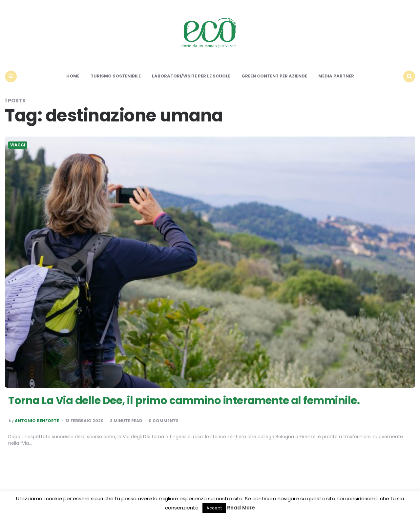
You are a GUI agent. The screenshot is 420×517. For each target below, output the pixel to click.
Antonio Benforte (37, 421)
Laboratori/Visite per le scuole (191, 76)
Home (73, 76)
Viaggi (18, 145)
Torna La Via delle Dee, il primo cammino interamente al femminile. (184, 400)
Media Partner (336, 76)
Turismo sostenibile (116, 76)
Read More (241, 508)
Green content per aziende (274, 76)
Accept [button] (214, 508)
